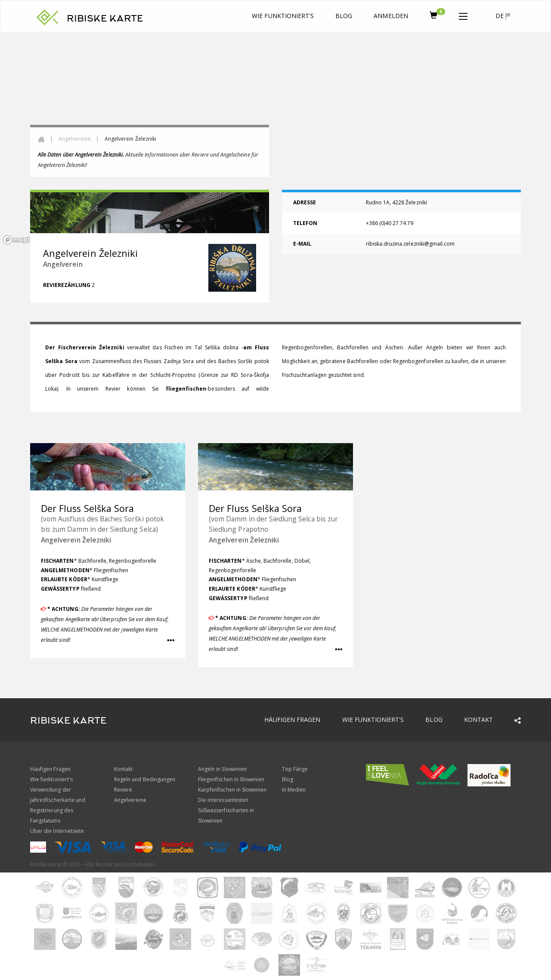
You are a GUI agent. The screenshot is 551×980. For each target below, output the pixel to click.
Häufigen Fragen (293, 720)
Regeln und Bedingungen (145, 779)
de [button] (503, 16)
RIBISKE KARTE (105, 18)
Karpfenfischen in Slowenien (232, 790)
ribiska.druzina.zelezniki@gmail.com (410, 244)
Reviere (123, 790)
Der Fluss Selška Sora (87, 508)
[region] (275, 140)
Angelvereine (75, 139)
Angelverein (63, 264)
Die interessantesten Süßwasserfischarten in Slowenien (226, 810)
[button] (463, 15)
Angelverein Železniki (76, 540)
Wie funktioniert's (283, 16)
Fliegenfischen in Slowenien (231, 779)
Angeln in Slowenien (222, 769)
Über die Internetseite (57, 831)
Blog (344, 16)
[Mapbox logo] (22, 240)
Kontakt (478, 720)
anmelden (391, 16)
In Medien (294, 790)
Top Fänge (295, 769)
